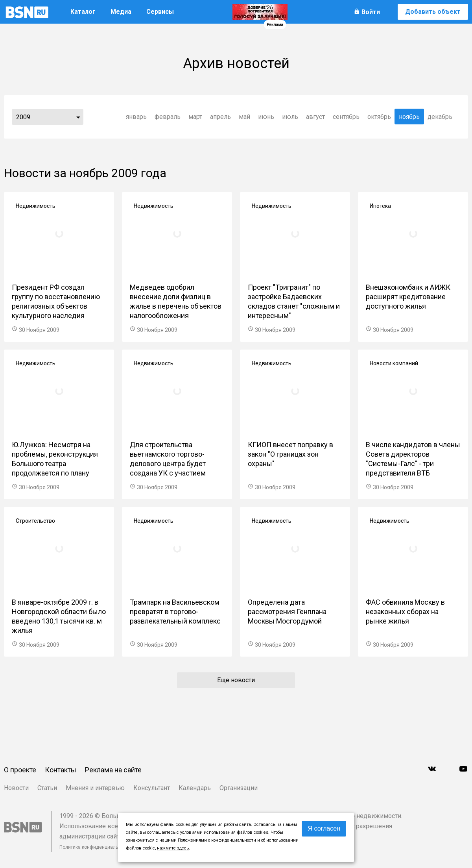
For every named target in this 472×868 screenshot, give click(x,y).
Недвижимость (36, 206)
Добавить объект (433, 12)
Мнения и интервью (95, 788)
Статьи (47, 788)
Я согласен (324, 828)
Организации (239, 788)
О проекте (20, 770)
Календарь (195, 788)
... (78, 117)
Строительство (35, 521)
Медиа (121, 12)
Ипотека (380, 206)
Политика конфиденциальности (95, 847)
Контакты (61, 770)
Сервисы (160, 12)
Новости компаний (394, 363)
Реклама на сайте (113, 770)
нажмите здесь (173, 848)
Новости (16, 788)
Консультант (152, 788)
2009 (23, 117)
